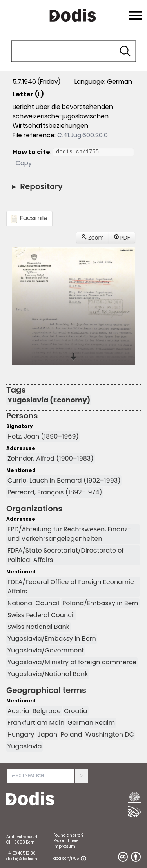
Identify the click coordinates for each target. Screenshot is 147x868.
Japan (47, 734)
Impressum (64, 846)
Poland (71, 734)
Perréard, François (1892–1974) (55, 492)
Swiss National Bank (38, 627)
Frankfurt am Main (36, 723)
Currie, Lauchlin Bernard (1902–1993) (64, 480)
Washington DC (110, 734)
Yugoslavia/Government (46, 650)
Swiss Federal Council (41, 615)
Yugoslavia (24, 746)
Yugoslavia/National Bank (48, 674)
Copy (24, 163)
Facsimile (29, 218)
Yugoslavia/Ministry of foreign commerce (72, 662)
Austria (18, 711)
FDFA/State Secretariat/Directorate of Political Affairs (66, 555)
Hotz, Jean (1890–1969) (43, 436)
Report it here (66, 841)
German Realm (91, 723)
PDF (122, 238)
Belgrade (47, 711)
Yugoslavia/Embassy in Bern (52, 639)
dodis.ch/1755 (66, 858)
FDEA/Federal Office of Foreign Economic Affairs (71, 587)
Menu (134, 11)
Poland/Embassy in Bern (100, 603)
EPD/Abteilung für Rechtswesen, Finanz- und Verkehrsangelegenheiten (69, 534)
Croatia (76, 711)
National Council (33, 603)
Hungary (21, 734)
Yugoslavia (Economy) (49, 400)
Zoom (93, 238)
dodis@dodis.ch (22, 859)
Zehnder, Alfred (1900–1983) (51, 458)
